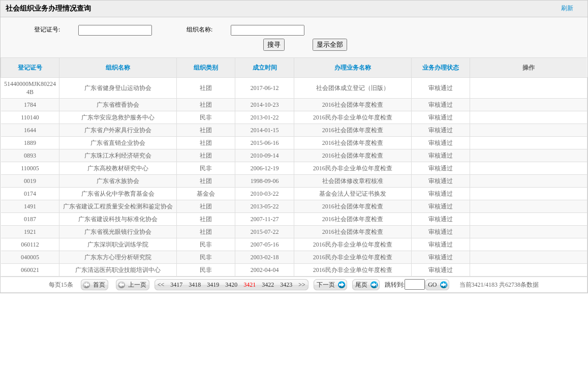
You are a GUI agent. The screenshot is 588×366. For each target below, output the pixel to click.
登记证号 (30, 68)
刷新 (567, 8)
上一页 (137, 285)
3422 (268, 285)
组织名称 (118, 68)
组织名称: (199, 29)
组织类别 (206, 68)
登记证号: (47, 29)
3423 (286, 285)
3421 (250, 285)
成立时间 (265, 68)
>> (302, 285)
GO (432, 285)
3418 (195, 285)
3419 (213, 285)
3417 (176, 285)
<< (161, 285)
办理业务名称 (353, 68)
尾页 (361, 285)
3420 (231, 285)
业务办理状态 (441, 68)
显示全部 (330, 44)
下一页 (326, 285)
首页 (99, 285)
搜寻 (274, 44)
